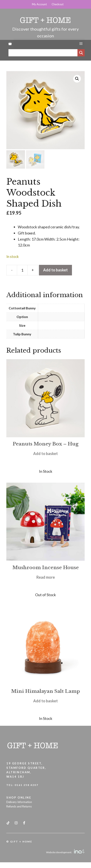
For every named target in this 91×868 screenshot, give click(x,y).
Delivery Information (19, 802)
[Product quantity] (22, 270)
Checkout (58, 4)
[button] (77, 79)
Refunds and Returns (19, 806)
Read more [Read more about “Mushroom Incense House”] (46, 577)
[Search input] (44, 53)
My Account (39, 4)
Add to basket (55, 270)
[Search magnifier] (81, 53)
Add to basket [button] (45, 454)
